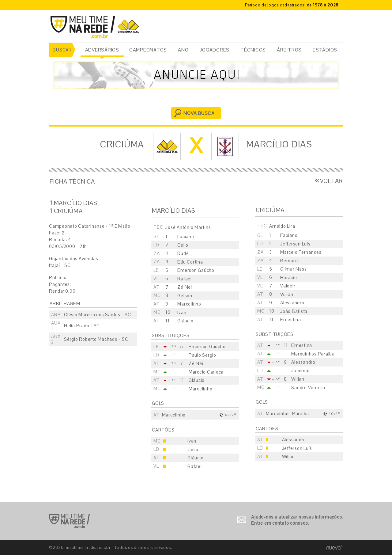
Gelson (185, 296)
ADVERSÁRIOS (102, 50)
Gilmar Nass (293, 269)
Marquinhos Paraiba (313, 354)
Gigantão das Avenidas (74, 258)
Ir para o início (69, 521)
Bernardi (290, 261)
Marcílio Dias (279, 144)
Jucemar (301, 371)
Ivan (182, 312)
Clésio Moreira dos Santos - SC (98, 315)
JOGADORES (214, 50)
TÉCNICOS (253, 50)
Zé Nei (185, 287)
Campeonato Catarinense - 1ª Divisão (90, 226)
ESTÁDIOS (325, 50)
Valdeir (288, 286)
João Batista (294, 311)
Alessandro (292, 303)
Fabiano (289, 235)
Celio (183, 245)
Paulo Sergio (202, 355)
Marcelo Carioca (206, 372)
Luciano (186, 236)
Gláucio (185, 321)
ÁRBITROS (289, 50)
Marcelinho (189, 304)
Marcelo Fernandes (301, 252)
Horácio (288, 277)
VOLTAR (332, 181)
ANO (183, 50)
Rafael (185, 279)
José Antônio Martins (188, 227)
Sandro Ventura (308, 388)
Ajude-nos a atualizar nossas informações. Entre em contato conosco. (297, 520)
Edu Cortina (190, 262)
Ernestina (291, 319)
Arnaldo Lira (282, 226)
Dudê (183, 253)
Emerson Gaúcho (196, 270)
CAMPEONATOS (148, 50)
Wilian (287, 294)
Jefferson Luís (295, 244)
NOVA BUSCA (199, 113)
